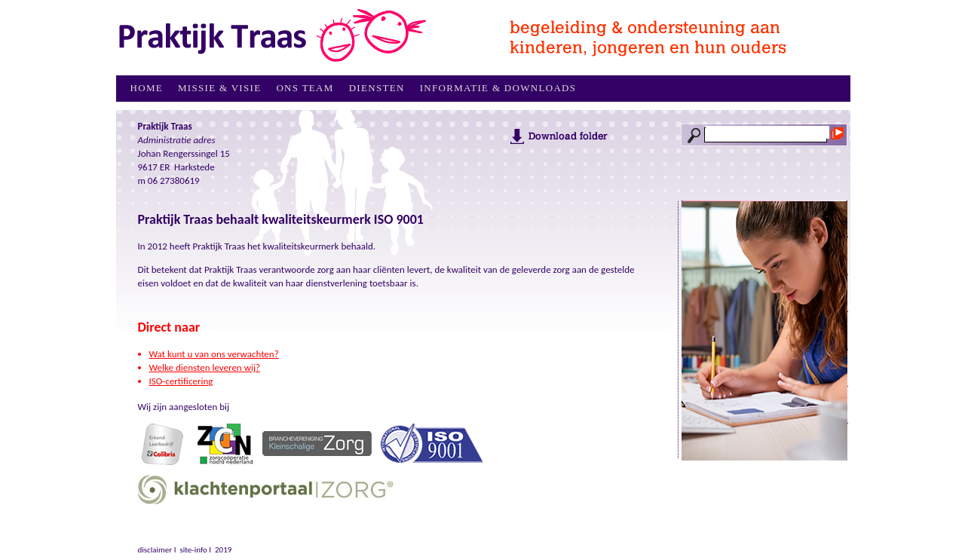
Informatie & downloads (498, 88)
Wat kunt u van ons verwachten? (214, 354)
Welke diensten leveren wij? (205, 367)
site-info (193, 550)
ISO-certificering (181, 381)
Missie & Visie (219, 88)
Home (147, 88)
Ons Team (305, 88)
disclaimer (155, 550)
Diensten (377, 88)
